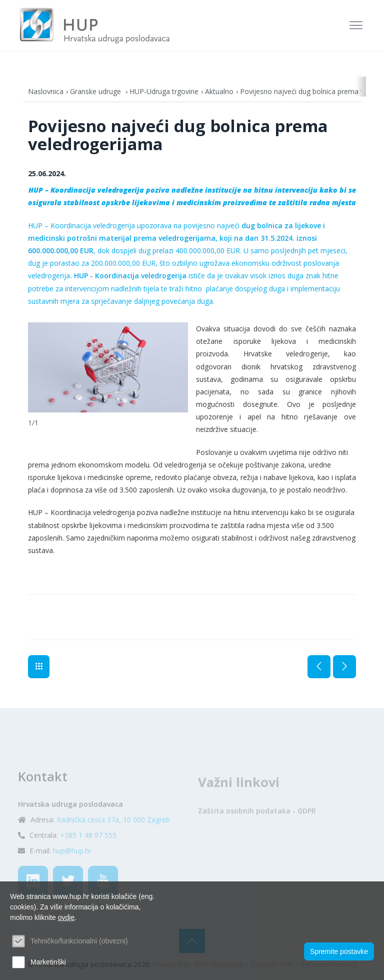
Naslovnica (46, 91)
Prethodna (319, 667)
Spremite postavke (339, 951)
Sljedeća (344, 667)
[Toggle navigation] (357, 26)
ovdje (66, 917)
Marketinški (48, 962)
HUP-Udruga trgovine (164, 91)
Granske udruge (96, 91)
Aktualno (219, 91)
